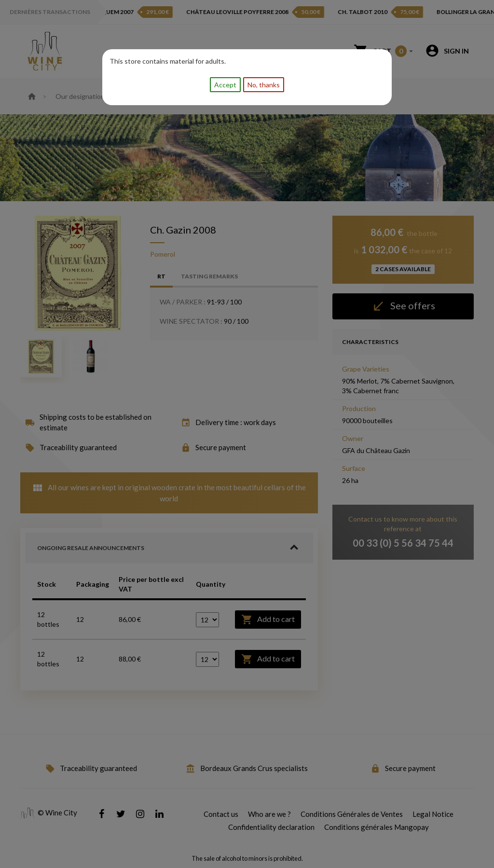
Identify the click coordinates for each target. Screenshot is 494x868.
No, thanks (264, 85)
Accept (225, 85)
